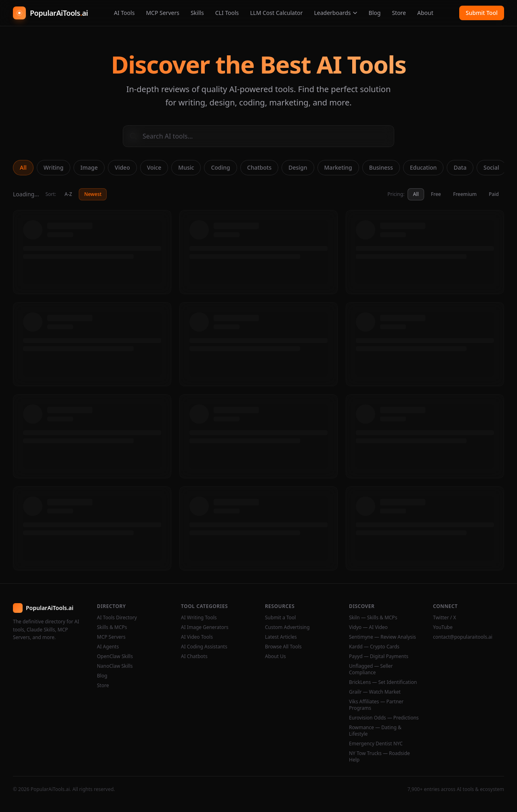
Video (122, 167)
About (425, 13)
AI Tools (124, 13)
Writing (54, 167)
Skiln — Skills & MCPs (373, 618)
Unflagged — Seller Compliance (371, 669)
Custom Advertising (287, 627)
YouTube (443, 627)
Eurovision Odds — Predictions (384, 718)
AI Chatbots (194, 656)
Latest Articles (281, 637)
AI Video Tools (197, 637)
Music (186, 167)
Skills (197, 13)
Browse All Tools (283, 647)
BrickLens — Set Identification (383, 682)
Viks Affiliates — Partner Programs (376, 705)
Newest (93, 194)
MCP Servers (163, 13)
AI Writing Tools (199, 618)
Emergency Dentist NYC (376, 744)
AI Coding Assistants (204, 647)
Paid (494, 194)
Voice (154, 167)
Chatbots (259, 167)
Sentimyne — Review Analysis (382, 637)
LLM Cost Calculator (276, 13)
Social (491, 167)
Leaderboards (335, 13)
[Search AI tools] (258, 136)
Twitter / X (444, 618)
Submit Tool (482, 13)
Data (460, 167)
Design (298, 167)
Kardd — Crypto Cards (374, 647)
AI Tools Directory (117, 618)
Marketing (338, 167)
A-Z (68, 194)
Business (381, 167)
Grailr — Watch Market (375, 692)
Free (436, 194)
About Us (275, 656)
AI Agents (108, 647)
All (23, 167)
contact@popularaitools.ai (463, 637)
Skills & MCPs (112, 627)
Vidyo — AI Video (368, 627)
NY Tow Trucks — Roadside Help (379, 757)
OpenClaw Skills (115, 656)
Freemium (465, 194)
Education (423, 167)
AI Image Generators (205, 627)
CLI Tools (227, 13)
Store (399, 13)
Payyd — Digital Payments (379, 656)
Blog (375, 13)
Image (89, 167)
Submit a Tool (280, 618)
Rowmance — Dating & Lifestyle (375, 731)
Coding (220, 167)
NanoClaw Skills (115, 666)
